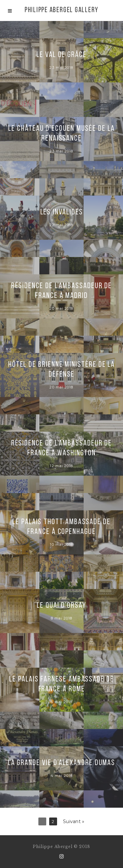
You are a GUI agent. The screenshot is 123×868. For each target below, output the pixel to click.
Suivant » (74, 821)
